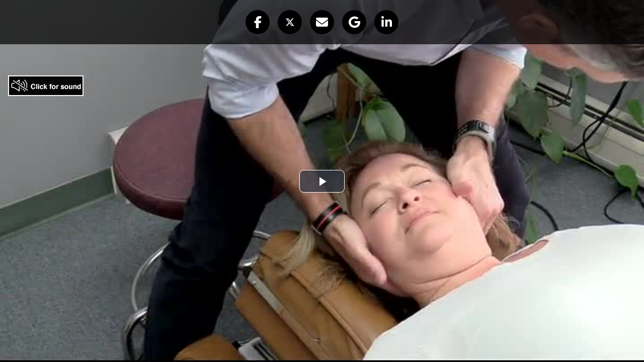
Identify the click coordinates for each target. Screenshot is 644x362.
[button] (258, 22)
